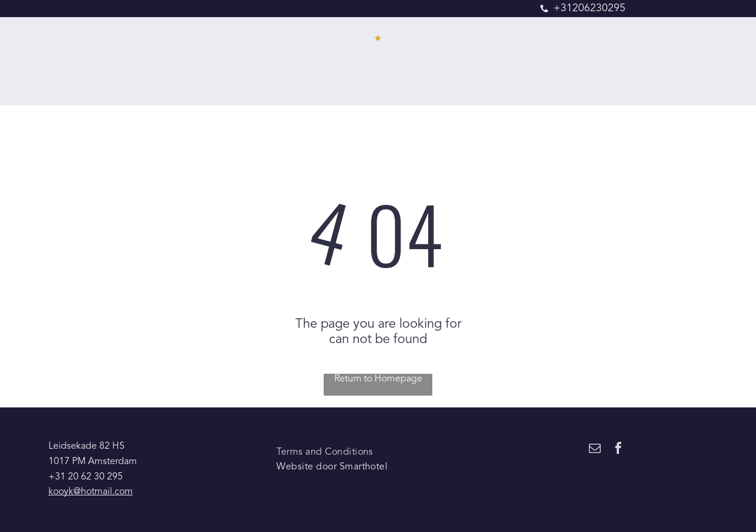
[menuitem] (204, 85)
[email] (595, 450)
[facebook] (618, 450)
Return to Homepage (378, 379)
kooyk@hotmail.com (91, 492)
